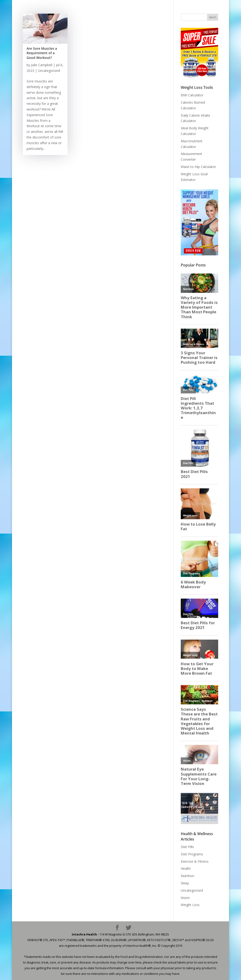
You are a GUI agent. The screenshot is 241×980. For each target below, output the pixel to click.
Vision (185, 898)
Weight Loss (190, 905)
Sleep (185, 883)
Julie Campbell (42, 65)
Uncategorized (49, 71)
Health (186, 868)
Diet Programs (192, 854)
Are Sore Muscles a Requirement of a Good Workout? (42, 53)
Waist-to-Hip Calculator (198, 167)
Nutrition (187, 876)
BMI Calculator (192, 95)
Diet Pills (187, 847)
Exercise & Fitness (195, 861)
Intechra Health (84, 934)
